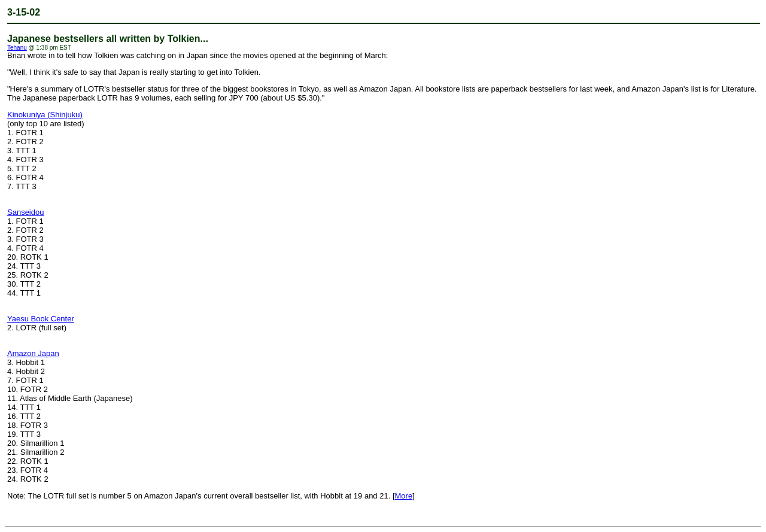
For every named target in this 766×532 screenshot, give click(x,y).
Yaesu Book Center (41, 319)
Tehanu (17, 48)
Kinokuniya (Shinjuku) (45, 115)
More (404, 496)
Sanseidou (25, 212)
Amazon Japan (33, 353)
